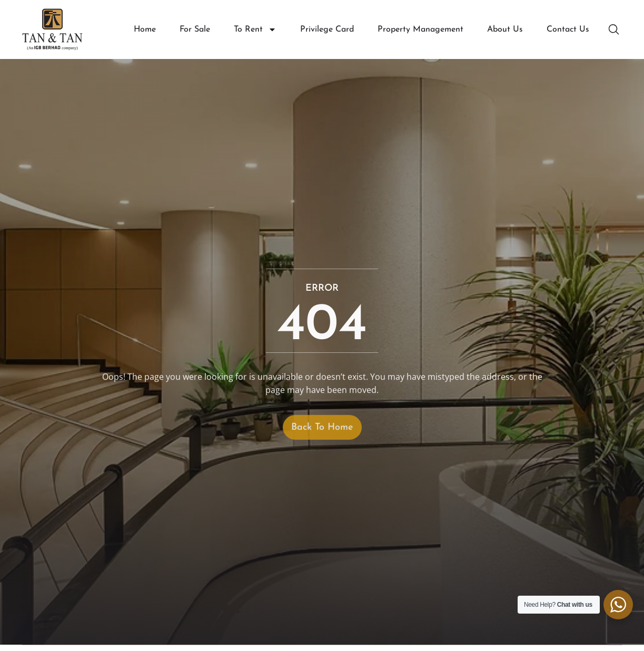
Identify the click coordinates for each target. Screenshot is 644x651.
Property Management (420, 29)
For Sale (195, 29)
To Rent (255, 30)
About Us (505, 29)
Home (145, 29)
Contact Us (568, 29)
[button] (615, 29)
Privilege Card (327, 29)
